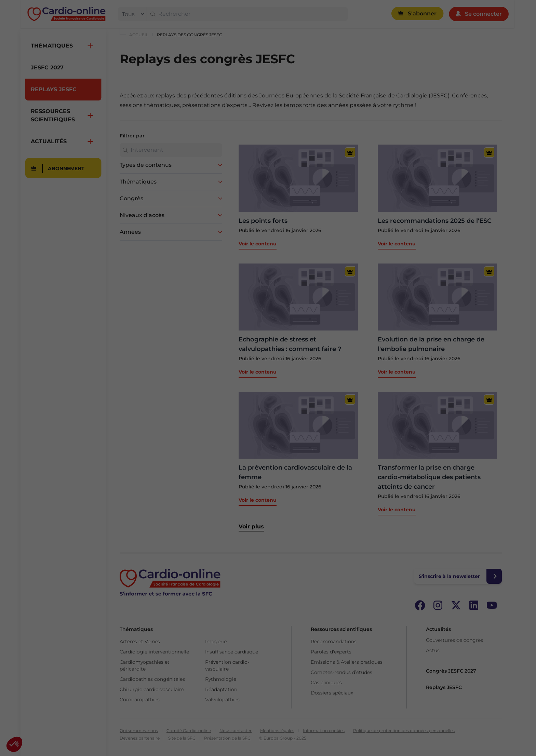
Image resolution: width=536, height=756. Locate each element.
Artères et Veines (140, 642)
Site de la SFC (182, 738)
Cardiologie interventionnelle (154, 652)
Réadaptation (221, 689)
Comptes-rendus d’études (341, 672)
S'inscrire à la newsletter (449, 576)
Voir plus (251, 526)
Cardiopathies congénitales (152, 679)
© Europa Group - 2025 (283, 738)
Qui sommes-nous (139, 731)
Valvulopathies (222, 700)
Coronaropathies (140, 700)
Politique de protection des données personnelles (404, 731)
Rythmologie (221, 679)
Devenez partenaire (140, 738)
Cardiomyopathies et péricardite (145, 665)
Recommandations (334, 642)
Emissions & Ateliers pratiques (347, 662)
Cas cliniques (326, 683)
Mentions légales (277, 731)
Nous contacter (236, 731)
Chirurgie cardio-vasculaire (152, 689)
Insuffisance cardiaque (232, 652)
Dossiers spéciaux (332, 693)
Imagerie (216, 642)
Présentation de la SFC (227, 738)
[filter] (132, 14)
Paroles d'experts (331, 652)
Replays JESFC (444, 687)
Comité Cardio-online (189, 731)
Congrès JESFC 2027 (451, 671)
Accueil (139, 35)
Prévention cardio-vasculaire (227, 665)
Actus (433, 650)
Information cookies (324, 731)
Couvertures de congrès (454, 640)
